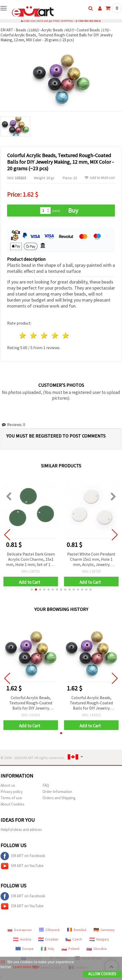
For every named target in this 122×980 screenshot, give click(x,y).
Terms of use (11, 798)
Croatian (48, 939)
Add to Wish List (100, 178)
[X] (3, 962)
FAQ (46, 785)
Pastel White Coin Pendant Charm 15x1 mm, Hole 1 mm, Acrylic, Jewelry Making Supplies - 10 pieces (91, 560)
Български (19, 930)
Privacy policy (12, 792)
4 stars (55, 335)
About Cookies (12, 804)
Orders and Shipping (59, 798)
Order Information (57, 792)
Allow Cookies (102, 974)
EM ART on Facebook (23, 856)
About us (8, 785)
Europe (25, 949)
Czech (74, 939)
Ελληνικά (49, 930)
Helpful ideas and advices (21, 829)
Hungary (99, 939)
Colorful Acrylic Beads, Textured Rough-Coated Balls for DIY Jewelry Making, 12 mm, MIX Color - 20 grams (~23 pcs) (31, 703)
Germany (104, 930)
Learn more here (26, 967)
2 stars (34, 335)
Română (77, 930)
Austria (22, 939)
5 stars (66, 335)
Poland (70, 949)
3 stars (44, 335)
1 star (23, 335)
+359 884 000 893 (88, 21)
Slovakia (97, 949)
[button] (32, 590)
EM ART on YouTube (22, 866)
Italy (48, 949)
